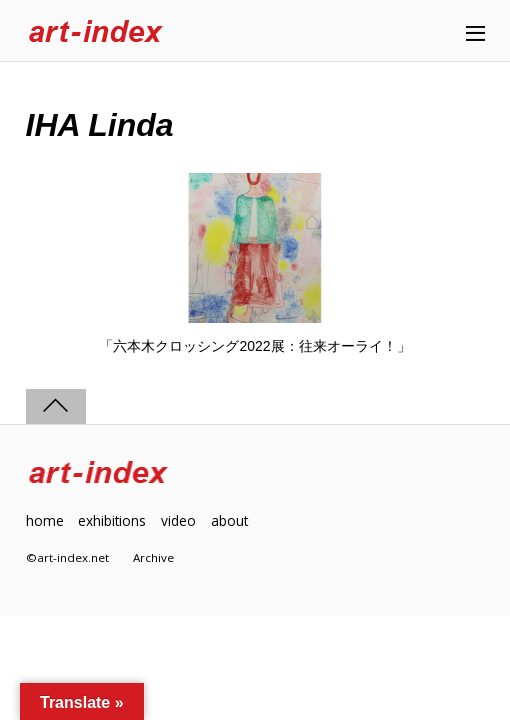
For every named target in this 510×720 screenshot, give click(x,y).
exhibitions (112, 520)
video (178, 520)
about (229, 520)
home (45, 520)
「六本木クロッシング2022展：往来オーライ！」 (254, 346)
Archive (153, 557)
